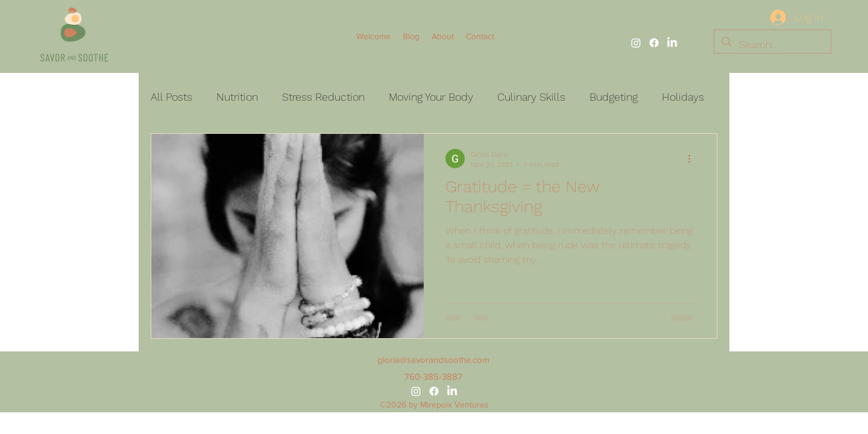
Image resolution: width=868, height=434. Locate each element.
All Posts (171, 97)
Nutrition (237, 97)
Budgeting (614, 97)
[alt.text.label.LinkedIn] (672, 43)
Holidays (683, 97)
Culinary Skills (531, 97)
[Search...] (772, 45)
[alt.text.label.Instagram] (636, 43)
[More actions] (693, 159)
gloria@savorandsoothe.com (433, 360)
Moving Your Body (431, 97)
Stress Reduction (323, 97)
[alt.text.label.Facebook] (654, 43)
